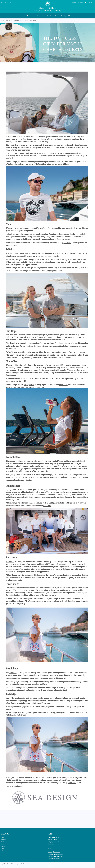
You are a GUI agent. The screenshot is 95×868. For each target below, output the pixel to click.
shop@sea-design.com (51, 477)
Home (2, 20)
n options (53, 270)
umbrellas (63, 385)
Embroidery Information (55, 856)
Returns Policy (52, 839)
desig (48, 270)
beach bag (13, 673)
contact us (47, 506)
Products (3, 839)
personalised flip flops (32, 346)
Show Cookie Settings (48, 866)
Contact (3, 846)
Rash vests (10, 561)
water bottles (43, 461)
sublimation (80, 352)
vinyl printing (29, 385)
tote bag (56, 698)
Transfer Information (54, 858)
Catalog (3, 848)
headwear (67, 243)
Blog (7, 20)
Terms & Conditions (54, 837)
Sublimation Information (55, 854)
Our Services (4, 842)
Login (74, 3)
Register (80, 3)
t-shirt (84, 253)
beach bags (39, 678)
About (2, 844)
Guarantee (51, 844)
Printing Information (54, 852)
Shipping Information (54, 842)
